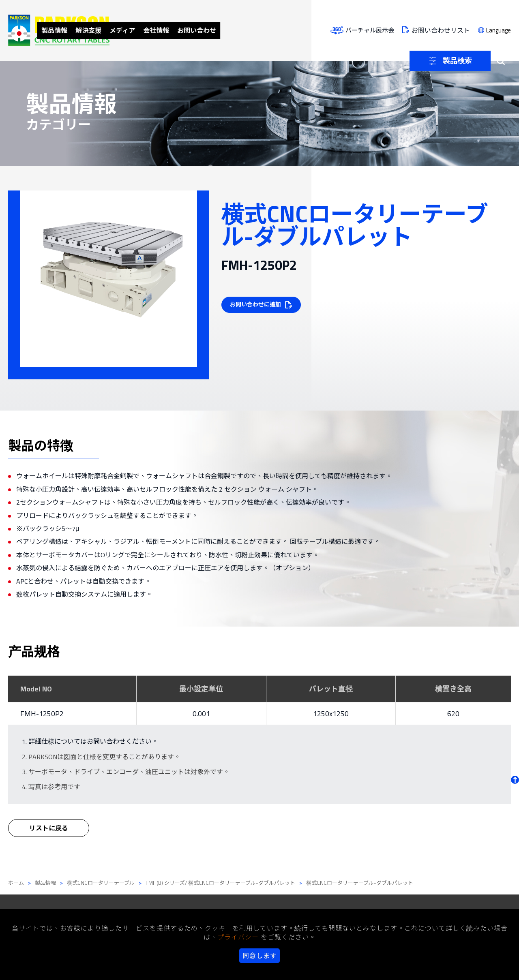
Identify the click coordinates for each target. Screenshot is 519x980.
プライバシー (238, 937)
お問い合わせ (309, 30)
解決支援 (191, 30)
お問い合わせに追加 (257, 305)
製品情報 (153, 30)
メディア (228, 30)
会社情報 (265, 30)
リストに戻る (49, 834)
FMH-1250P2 (42, 714)
